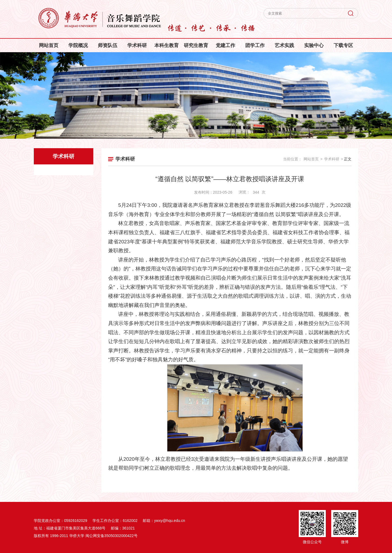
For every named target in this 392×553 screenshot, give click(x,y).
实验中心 (314, 45)
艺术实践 (284, 45)
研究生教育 (196, 45)
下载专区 (343, 45)
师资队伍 (108, 45)
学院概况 (78, 45)
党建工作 (225, 45)
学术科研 (137, 45)
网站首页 (49, 45)
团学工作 (255, 45)
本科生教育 (167, 45)
